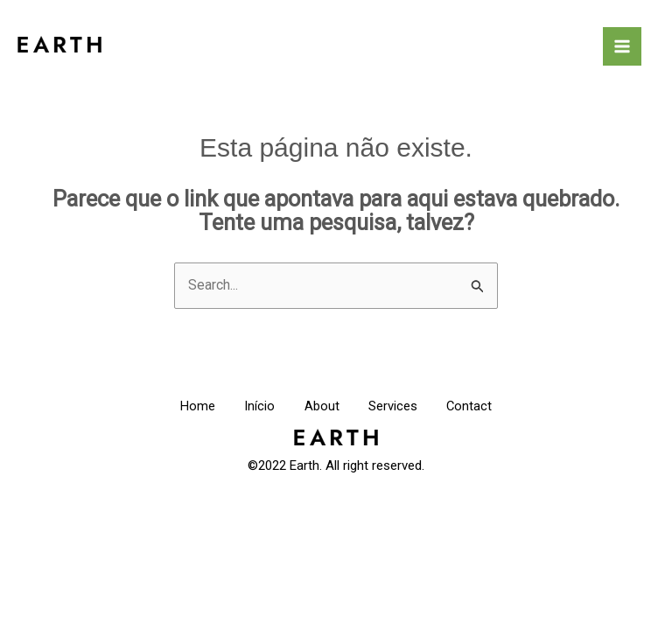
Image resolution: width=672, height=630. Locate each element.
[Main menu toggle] (622, 46)
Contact (481, 407)
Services (398, 407)
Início (253, 407)
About (321, 407)
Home (185, 407)
